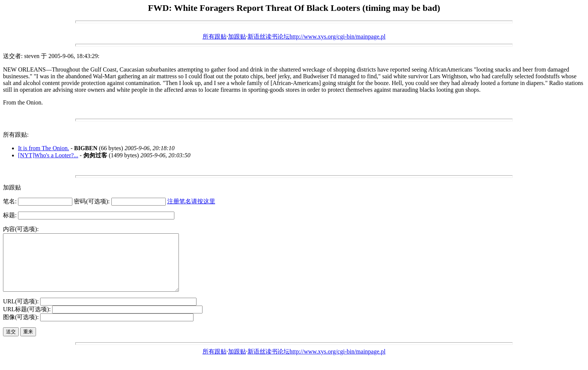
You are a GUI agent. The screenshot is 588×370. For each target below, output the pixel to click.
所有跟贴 (214, 37)
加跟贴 (237, 37)
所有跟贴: (16, 135)
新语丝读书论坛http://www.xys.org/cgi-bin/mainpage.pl (316, 37)
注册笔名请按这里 (191, 201)
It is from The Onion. (43, 148)
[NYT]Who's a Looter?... (48, 155)
